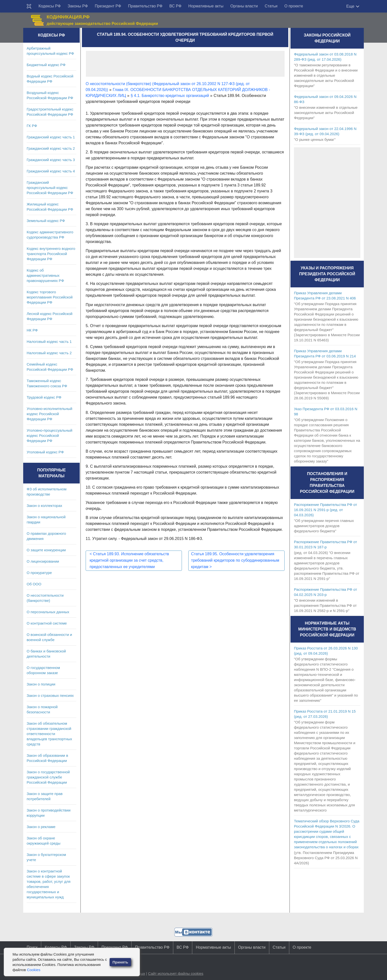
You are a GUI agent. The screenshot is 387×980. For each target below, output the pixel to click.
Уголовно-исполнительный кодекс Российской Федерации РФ (49, 414)
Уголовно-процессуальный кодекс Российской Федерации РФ (49, 435)
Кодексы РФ (50, 6)
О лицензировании (43, 561)
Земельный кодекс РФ (46, 221)
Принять (120, 962)
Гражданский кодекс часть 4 (51, 171)
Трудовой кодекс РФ (44, 397)
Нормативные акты (206, 6)
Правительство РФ (145, 6)
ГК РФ (32, 126)
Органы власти (244, 6)
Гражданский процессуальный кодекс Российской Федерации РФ (50, 188)
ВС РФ (175, 6)
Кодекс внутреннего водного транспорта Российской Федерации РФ (51, 254)
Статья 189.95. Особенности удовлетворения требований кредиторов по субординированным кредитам (235, 560)
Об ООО (34, 584)
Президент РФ (108, 6)
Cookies (34, 970)
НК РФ (32, 330)
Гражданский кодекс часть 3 (51, 160)
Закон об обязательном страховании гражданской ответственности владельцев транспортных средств (49, 734)
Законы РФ (78, 6)
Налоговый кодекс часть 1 (49, 342)
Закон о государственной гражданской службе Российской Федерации (48, 777)
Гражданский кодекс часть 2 (51, 148)
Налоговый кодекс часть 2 (49, 353)
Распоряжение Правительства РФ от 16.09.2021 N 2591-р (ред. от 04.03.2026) (326, 510)
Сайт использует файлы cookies (176, 973)
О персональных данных (48, 612)
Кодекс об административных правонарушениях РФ (45, 275)
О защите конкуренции (46, 550)
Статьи (271, 6)
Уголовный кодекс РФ (45, 452)
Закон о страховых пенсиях (50, 695)
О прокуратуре (39, 573)
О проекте (294, 6)
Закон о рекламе (41, 827)
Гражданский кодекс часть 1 (51, 137)
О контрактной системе (47, 623)
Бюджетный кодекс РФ (46, 65)
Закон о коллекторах (44, 506)
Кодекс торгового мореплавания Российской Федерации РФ (50, 297)
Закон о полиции (41, 684)
